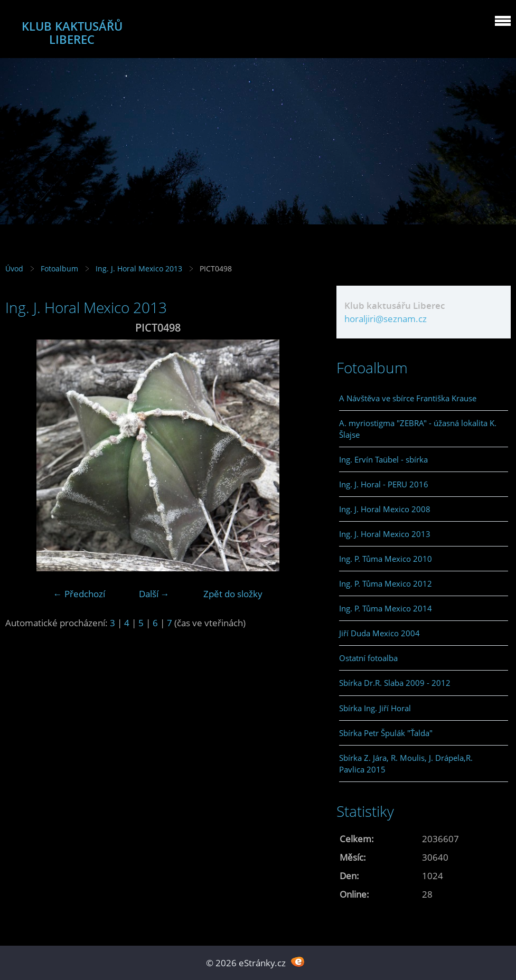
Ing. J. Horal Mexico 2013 (139, 268)
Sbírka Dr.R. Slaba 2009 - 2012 (395, 683)
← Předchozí (79, 594)
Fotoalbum (59, 268)
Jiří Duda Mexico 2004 (379, 633)
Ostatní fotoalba (368, 658)
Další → (154, 594)
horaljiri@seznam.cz (386, 319)
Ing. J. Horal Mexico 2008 (385, 509)
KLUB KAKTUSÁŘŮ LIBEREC (72, 33)
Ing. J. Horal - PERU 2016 (384, 484)
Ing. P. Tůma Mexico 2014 (386, 608)
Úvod (14, 268)
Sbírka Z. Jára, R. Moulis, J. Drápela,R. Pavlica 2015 (406, 764)
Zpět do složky (233, 594)
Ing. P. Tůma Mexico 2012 (386, 583)
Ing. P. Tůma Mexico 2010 (386, 559)
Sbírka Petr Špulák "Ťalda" (386, 733)
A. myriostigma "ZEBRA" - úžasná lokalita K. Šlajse (418, 429)
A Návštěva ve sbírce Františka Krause (408, 398)
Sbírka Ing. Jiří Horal (375, 708)
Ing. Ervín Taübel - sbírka (383, 459)
